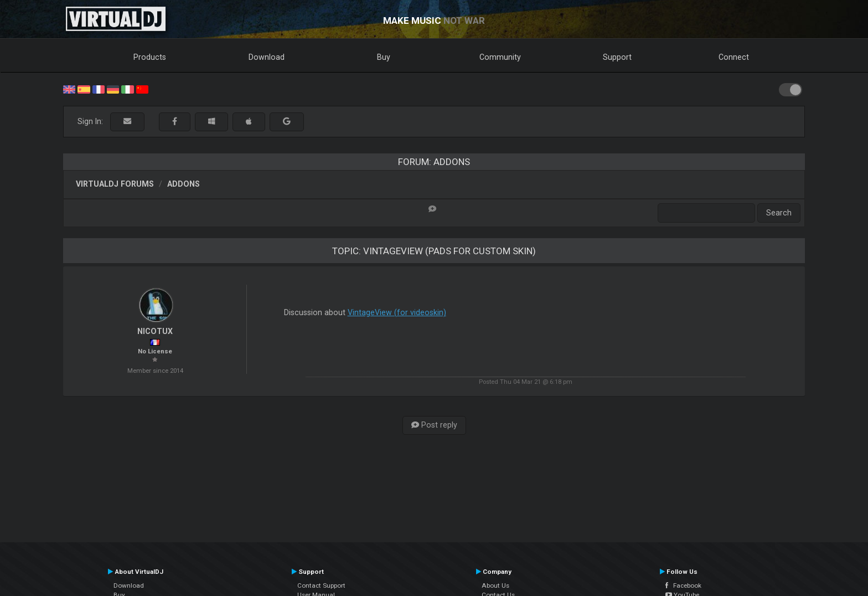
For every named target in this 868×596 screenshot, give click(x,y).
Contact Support (321, 585)
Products (150, 57)
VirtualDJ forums (115, 184)
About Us (495, 585)
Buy (384, 57)
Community (500, 57)
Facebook (683, 585)
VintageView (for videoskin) (397, 312)
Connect (734, 57)
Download (267, 57)
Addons (184, 184)
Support (617, 57)
